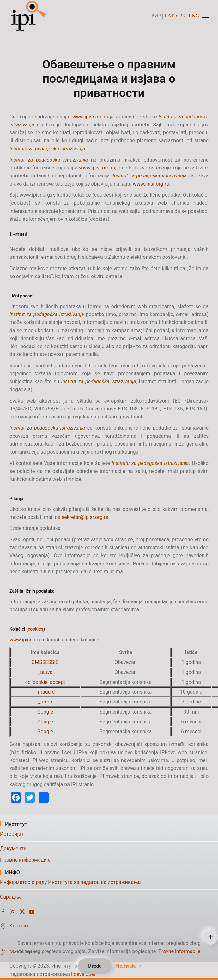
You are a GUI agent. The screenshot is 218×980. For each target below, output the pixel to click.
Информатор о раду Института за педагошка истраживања (70, 882)
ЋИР (156, 16)
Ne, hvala (126, 966)
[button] (205, 16)
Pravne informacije (179, 951)
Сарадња (11, 897)
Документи (13, 848)
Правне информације (25, 860)
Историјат (12, 834)
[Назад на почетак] (29, 16)
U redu (95, 966)
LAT (169, 16)
